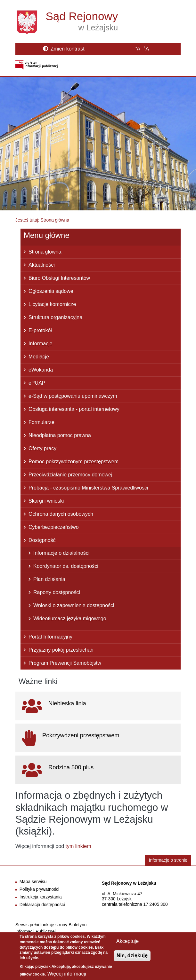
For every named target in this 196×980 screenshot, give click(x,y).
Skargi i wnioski (46, 501)
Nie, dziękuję (132, 958)
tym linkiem (78, 846)
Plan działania (49, 579)
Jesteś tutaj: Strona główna (42, 220)
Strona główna (45, 252)
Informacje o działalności (61, 553)
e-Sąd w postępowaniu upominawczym (73, 396)
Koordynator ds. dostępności (66, 566)
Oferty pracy (42, 448)
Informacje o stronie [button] (168, 860)
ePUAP (37, 383)
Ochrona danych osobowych (61, 514)
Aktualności (42, 265)
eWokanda (41, 370)
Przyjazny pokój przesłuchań (61, 650)
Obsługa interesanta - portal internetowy (74, 409)
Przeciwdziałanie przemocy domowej (70, 475)
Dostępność (42, 540)
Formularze (41, 422)
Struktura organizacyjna (55, 317)
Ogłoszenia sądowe (51, 291)
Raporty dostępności (57, 592)
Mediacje (39, 357)
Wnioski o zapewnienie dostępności (74, 605)
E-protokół (40, 330)
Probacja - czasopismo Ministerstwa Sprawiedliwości (88, 488)
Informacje (41, 344)
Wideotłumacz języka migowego (70, 619)
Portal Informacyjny (50, 637)
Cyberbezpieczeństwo (54, 527)
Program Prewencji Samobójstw (65, 663)
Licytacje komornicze (52, 304)
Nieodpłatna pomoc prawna (60, 435)
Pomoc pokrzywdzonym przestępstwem (73, 462)
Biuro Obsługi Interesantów (59, 278)
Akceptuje (127, 943)
